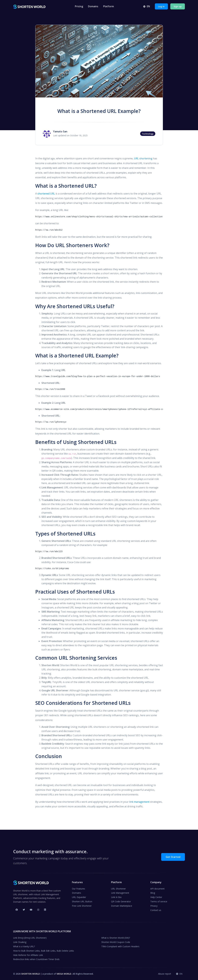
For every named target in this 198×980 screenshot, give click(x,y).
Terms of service (159, 901)
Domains (93, 6)
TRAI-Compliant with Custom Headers (120, 946)
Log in (161, 6)
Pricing (79, 6)
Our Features (79, 889)
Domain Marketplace (122, 906)
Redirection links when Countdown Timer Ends (36, 959)
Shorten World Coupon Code (116, 942)
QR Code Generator (121, 901)
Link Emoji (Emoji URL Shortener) (30, 938)
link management (139, 802)
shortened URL (46, 194)
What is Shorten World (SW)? (116, 938)
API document (157, 889)
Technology (148, 134)
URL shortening (143, 158)
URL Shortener (118, 889)
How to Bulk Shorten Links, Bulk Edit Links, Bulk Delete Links (44, 951)
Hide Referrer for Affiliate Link (28, 955)
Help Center (156, 897)
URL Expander (79, 897)
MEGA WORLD (64, 974)
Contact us (156, 910)
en (146, 6)
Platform (109, 6)
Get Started (173, 857)
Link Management (120, 893)
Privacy (154, 906)
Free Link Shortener (82, 906)
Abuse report (165, 974)
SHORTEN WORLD (31, 974)
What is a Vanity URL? (24, 946)
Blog (153, 893)
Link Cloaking (20, 942)
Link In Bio (116, 897)
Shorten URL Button (82, 901)
